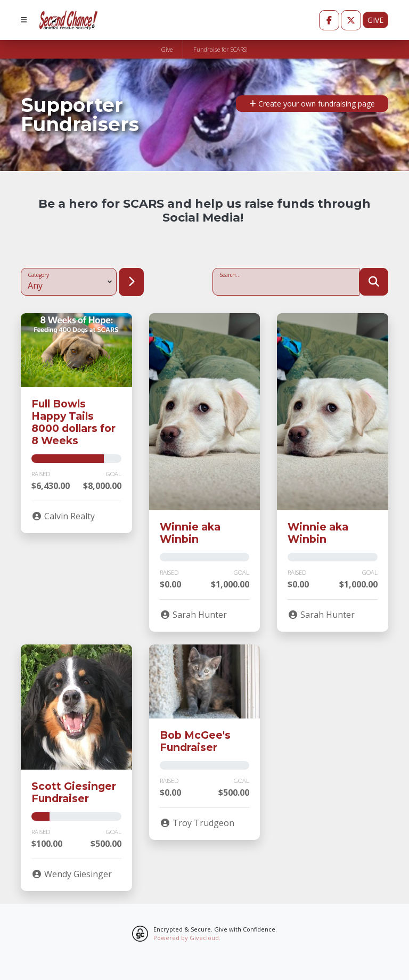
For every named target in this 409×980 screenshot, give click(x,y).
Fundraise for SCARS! (220, 49)
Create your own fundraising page (312, 104)
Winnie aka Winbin (190, 533)
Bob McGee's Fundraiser (195, 741)
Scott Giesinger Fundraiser (74, 792)
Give (375, 20)
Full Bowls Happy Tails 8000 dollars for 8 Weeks (73, 422)
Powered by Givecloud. (187, 938)
